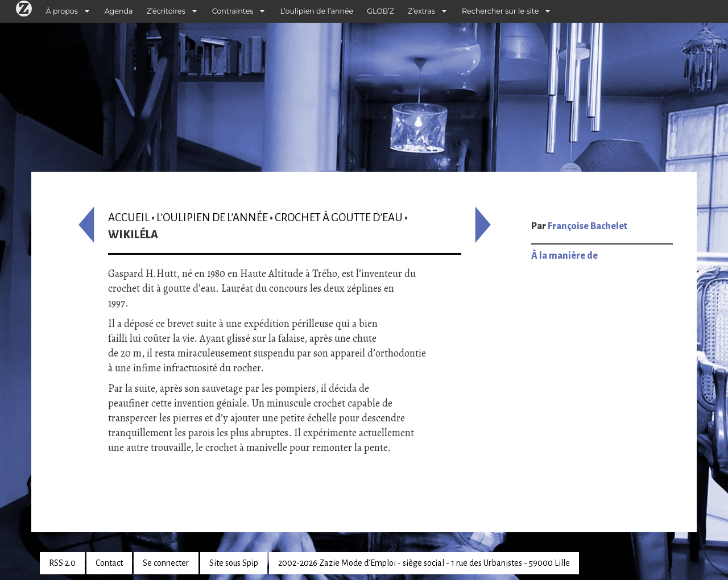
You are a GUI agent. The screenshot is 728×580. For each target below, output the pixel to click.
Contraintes (233, 11)
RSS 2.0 (62, 563)
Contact (109, 563)
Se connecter (166, 563)
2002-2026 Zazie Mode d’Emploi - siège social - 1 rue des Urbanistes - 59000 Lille (424, 563)
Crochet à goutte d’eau (339, 217)
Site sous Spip (234, 563)
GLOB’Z (380, 11)
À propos (62, 11)
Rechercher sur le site (500, 11)
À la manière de (564, 256)
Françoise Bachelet (588, 226)
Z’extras (421, 11)
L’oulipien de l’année (317, 11)
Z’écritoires (166, 11)
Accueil (129, 217)
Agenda (119, 11)
